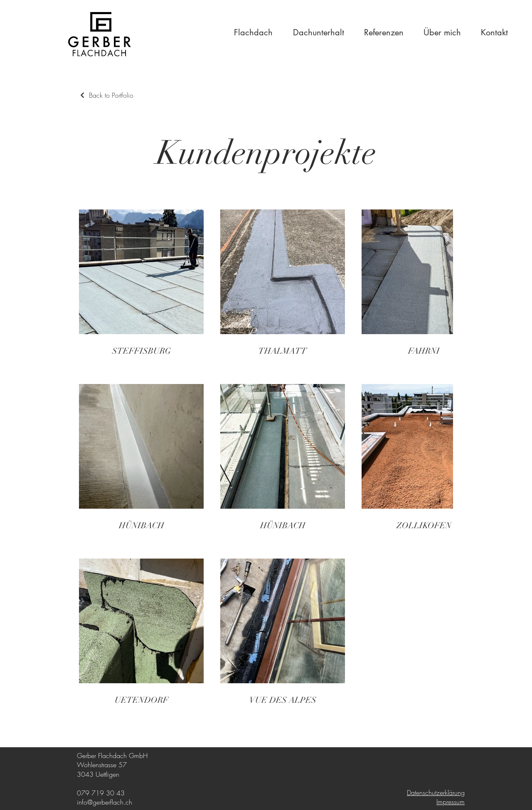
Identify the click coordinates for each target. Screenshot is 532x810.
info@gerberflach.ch (105, 802)
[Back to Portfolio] (106, 95)
